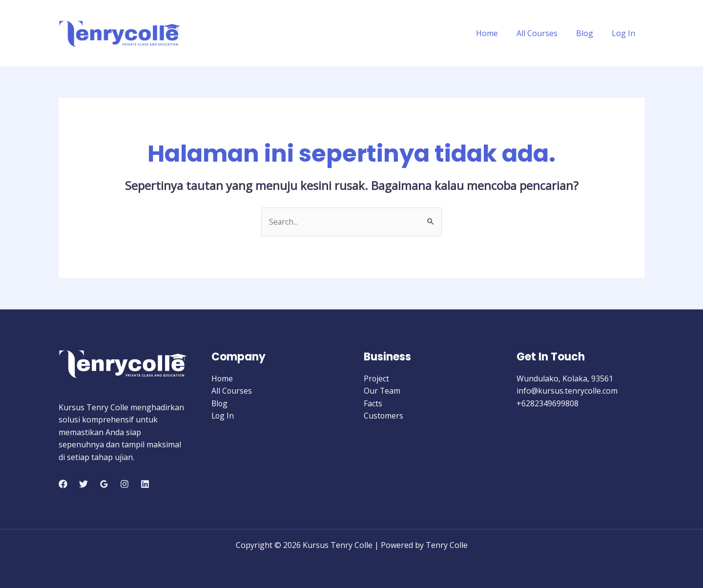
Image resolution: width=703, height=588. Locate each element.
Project (377, 378)
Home (497, 33)
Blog (589, 33)
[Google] (104, 484)
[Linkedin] (145, 484)
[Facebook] (63, 484)
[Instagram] (124, 484)
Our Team (382, 391)
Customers (384, 416)
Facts (373, 403)
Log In (625, 33)
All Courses (544, 33)
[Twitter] (83, 484)
